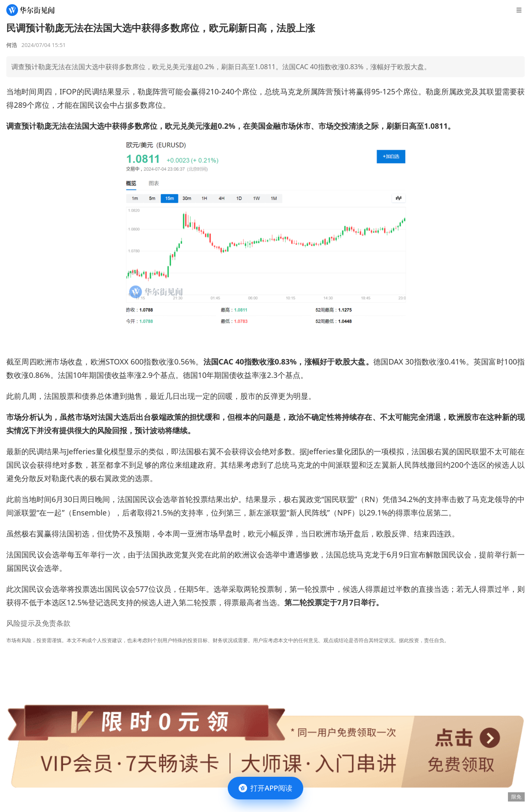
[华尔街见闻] (30, 10)
